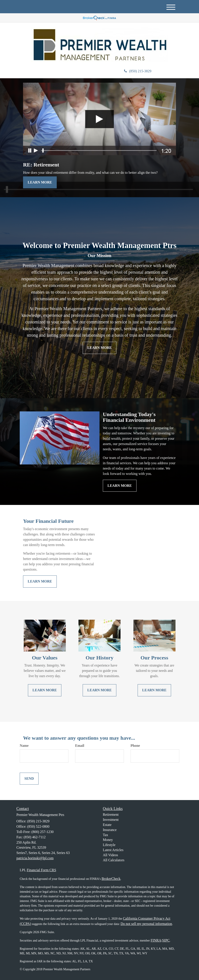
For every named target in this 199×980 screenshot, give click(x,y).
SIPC (166, 940)
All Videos (110, 855)
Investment (111, 820)
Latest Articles (113, 850)
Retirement (111, 815)
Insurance (110, 830)
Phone (135, 746)
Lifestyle (109, 845)
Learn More (40, 182)
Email (80, 746)
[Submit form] (29, 779)
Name (24, 746)
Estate (107, 825)
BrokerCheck (111, 879)
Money (108, 840)
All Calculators (114, 860)
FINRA (156, 940)
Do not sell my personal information (146, 924)
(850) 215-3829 (138, 71)
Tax (105, 835)
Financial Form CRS (41, 870)
